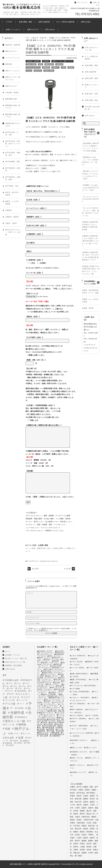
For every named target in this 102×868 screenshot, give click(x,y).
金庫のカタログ (33, 29)
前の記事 (35, 569)
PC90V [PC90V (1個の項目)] (11, 688)
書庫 (40, 64)
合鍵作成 (59, 64)
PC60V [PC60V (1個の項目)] (23, 686)
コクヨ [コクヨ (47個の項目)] (16, 697)
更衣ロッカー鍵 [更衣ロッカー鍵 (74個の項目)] (15, 721)
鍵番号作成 (49, 64)
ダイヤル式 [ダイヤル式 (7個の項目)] (10, 700)
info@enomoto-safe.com (49, 561)
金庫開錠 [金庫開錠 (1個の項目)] (11, 745)
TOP (27, 38)
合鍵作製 (46, 67)
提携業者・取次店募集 (13, 665)
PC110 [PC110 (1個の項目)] (20, 688)
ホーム (8, 651)
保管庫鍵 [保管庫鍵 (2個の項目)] (20, 708)
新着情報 (46, 61)
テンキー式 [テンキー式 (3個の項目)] (23, 700)
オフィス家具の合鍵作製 (65, 22)
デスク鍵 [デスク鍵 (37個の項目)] (10, 704)
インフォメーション (13, 58)
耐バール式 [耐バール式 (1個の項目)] (27, 733)
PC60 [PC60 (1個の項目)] (7, 686)
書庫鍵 (71, 67)
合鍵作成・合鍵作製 (39, 38)
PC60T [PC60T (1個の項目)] (15, 686)
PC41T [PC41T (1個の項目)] (19, 683)
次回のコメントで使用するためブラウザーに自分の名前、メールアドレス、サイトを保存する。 (51, 629)
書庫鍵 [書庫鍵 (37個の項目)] (22, 725)
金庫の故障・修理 (91, 78)
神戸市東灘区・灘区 (13, 162)
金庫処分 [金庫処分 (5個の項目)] (26, 741)
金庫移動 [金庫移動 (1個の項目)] (19, 743)
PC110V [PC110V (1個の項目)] (10, 691)
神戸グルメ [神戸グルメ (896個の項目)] (16, 731)
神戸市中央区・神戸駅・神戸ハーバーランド (13, 144)
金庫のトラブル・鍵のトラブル (62, 61)
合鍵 (63, 67)
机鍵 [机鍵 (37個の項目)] (8, 729)
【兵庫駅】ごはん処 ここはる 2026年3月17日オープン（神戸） (91, 188)
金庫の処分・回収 (91, 94)
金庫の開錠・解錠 (25, 22)
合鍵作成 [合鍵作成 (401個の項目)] (17, 713)
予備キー (55, 67)
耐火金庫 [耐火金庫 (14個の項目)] (9, 738)
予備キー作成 (49, 71)
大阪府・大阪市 (11, 223)
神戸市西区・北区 (12, 186)
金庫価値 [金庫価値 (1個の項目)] (15, 741)
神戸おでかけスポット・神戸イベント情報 (13, 232)
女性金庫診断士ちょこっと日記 (90, 283)
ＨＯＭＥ (9, 22)
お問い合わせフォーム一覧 (15, 662)
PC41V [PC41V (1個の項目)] (27, 683)
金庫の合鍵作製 (44, 22)
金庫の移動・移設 (91, 100)
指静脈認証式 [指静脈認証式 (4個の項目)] (22, 717)
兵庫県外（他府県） (13, 217)
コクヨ (29, 71)
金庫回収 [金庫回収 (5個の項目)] (9, 743)
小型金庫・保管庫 (12, 93)
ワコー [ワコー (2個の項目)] (22, 704)
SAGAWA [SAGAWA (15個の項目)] (22, 691)
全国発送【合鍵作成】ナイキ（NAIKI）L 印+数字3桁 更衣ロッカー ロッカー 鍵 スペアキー (91, 241)
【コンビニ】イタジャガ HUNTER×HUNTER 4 (90, 199)
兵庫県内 (9, 210)
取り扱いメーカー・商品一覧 (16, 658)
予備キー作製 (31, 64)
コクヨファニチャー (33, 67)
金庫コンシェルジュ (13, 29)
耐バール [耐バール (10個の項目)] (15, 734)
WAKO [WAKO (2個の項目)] (12, 694)
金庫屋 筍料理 (88, 308)
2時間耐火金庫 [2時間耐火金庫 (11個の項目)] (12, 680)
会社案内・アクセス (13, 655)
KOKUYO (38, 71)
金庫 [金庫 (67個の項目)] (21, 738)
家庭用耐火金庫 (11, 99)
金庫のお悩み (86, 22)
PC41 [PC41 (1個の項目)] (10, 683)
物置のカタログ (11, 51)
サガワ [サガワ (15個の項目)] (27, 697)
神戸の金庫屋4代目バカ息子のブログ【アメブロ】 (90, 133)
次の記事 (67, 569)
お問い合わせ (50, 29)
